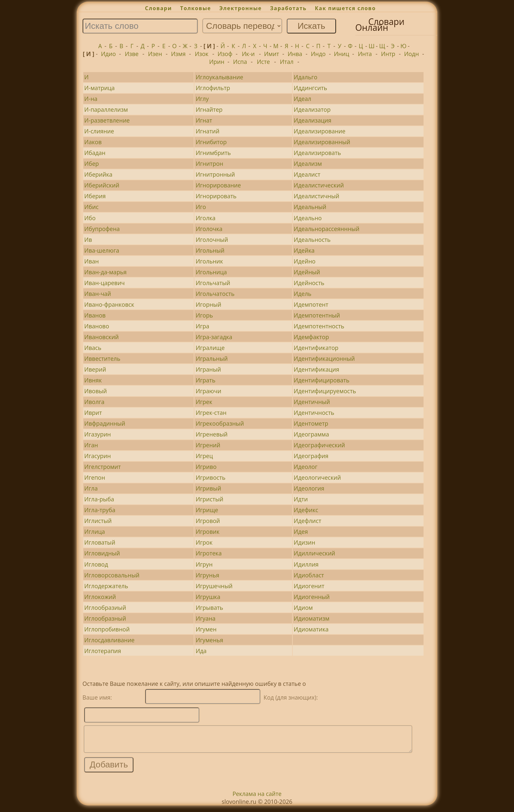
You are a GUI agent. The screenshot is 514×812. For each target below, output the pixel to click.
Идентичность (314, 413)
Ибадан (95, 153)
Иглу (202, 99)
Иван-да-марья (105, 272)
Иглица (95, 532)
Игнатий (208, 131)
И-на (91, 99)
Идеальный (310, 207)
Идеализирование (320, 131)
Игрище (207, 510)
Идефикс (306, 510)
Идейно (305, 261)
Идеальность (312, 240)
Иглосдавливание (109, 640)
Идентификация (316, 369)
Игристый (209, 499)
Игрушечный (214, 586)
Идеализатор (312, 109)
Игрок (204, 542)
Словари (158, 8)
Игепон (95, 477)
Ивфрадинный (105, 423)
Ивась (93, 348)
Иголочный (212, 240)
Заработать (288, 8)
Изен (155, 54)
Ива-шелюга (102, 250)
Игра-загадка (214, 337)
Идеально (308, 218)
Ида (201, 651)
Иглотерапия (103, 651)
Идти (301, 499)
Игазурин (98, 434)
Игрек (204, 402)
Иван (91, 261)
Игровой (208, 521)
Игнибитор (211, 142)
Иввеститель (102, 358)
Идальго (306, 77)
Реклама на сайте (257, 799)
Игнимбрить (213, 153)
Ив (88, 240)
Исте (263, 62)
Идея (301, 532)
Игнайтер (209, 109)
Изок (202, 54)
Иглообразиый (105, 608)
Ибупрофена (102, 229)
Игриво (206, 467)
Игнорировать (216, 196)
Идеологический (317, 477)
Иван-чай (98, 294)
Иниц (342, 54)
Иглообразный (105, 618)
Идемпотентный (317, 315)
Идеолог (306, 467)
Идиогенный (312, 597)
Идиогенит (309, 586)
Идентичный (312, 402)
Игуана (206, 618)
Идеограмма (311, 434)
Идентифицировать (322, 380)
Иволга (94, 402)
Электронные (241, 8)
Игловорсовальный (112, 575)
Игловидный (102, 553)
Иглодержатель (106, 586)
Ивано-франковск (109, 304)
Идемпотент (311, 304)
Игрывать (209, 608)
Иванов (95, 315)
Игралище (210, 348)
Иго (201, 207)
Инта (365, 54)
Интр (388, 54)
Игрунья (208, 575)
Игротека (209, 553)
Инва (295, 54)
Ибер (91, 164)
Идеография (311, 456)
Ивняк (93, 380)
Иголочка (209, 229)
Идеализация (313, 120)
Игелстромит (102, 467)
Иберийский (102, 185)
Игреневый (212, 434)
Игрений (208, 445)
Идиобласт (309, 575)
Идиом (303, 608)
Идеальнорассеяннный (326, 229)
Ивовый (96, 391)
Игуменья (209, 640)
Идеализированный (322, 142)
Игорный (208, 304)
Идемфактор (311, 337)
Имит (272, 54)
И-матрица (99, 88)
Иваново (97, 326)
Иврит (93, 413)
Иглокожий (100, 597)
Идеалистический (319, 185)
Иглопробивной (107, 629)
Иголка (206, 218)
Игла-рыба (99, 499)
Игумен (206, 629)
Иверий (95, 369)
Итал (287, 62)
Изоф (225, 54)
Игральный (212, 358)
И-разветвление (107, 120)
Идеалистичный (316, 196)
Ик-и (248, 54)
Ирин (217, 62)
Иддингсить (310, 88)
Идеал (302, 99)
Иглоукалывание (219, 77)
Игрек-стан (211, 413)
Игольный (210, 250)
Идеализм (308, 164)
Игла (91, 488)
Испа (240, 62)
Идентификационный (324, 358)
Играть (206, 380)
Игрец (204, 456)
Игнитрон (209, 164)
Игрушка (208, 597)
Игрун (204, 564)
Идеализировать (317, 153)
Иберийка (98, 174)
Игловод (96, 564)
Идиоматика (311, 629)
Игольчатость (215, 294)
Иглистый (98, 521)
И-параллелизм (106, 109)
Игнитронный (215, 174)
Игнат (204, 120)
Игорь (204, 315)
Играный (208, 369)
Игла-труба (100, 510)
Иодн (412, 54)
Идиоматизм (312, 618)
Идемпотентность (319, 326)
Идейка (304, 250)
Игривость (211, 477)
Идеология (309, 488)
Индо (318, 54)
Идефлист (307, 521)
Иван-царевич (104, 283)
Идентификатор (316, 348)
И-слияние (99, 131)
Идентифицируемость (325, 391)
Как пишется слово (346, 8)
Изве (132, 54)
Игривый (208, 488)
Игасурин (98, 456)
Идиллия (306, 564)
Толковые (196, 8)
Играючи (208, 391)
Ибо (90, 218)
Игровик (208, 532)
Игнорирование (218, 185)
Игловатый (100, 542)
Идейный (307, 272)
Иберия (95, 196)
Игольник (209, 261)
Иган (91, 445)
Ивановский (101, 337)
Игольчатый (213, 283)
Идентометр (311, 423)
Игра (203, 326)
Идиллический (314, 553)
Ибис (91, 207)
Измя (178, 54)
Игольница (211, 272)
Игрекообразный (220, 423)
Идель (303, 294)
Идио (108, 54)
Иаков (93, 142)
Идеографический (319, 445)
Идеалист (307, 174)
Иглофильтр (213, 88)
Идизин (305, 542)
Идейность (309, 283)
